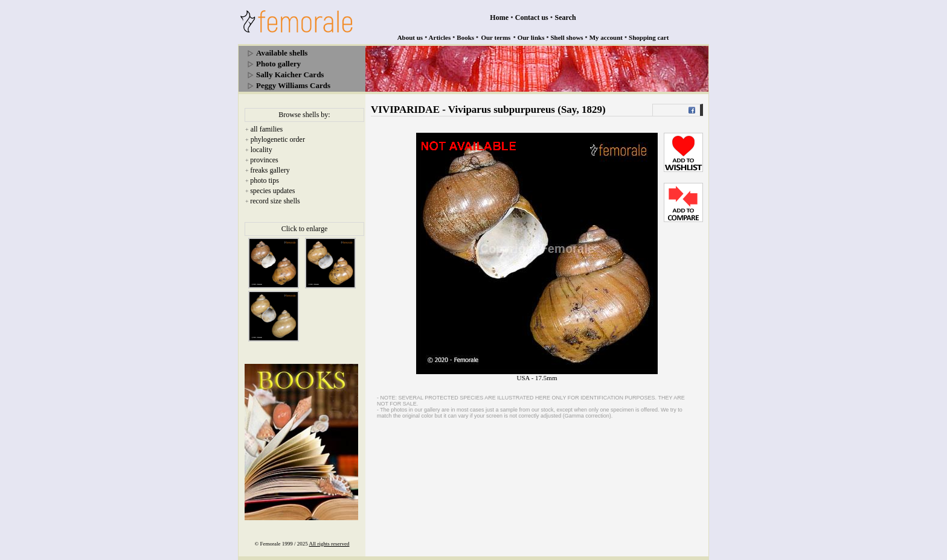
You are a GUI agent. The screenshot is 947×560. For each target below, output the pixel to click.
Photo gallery (278, 64)
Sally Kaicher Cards (290, 75)
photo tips (265, 180)
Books (465, 37)
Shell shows (567, 37)
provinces (264, 160)
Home (499, 17)
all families (267, 129)
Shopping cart (649, 37)
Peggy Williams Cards (293, 85)
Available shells (282, 53)
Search (566, 17)
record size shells (275, 201)
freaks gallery (270, 170)
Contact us (532, 17)
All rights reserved (329, 544)
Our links (531, 37)
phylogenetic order (278, 139)
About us (410, 37)
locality (262, 150)
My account (606, 37)
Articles (440, 37)
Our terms (496, 37)
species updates (272, 191)
